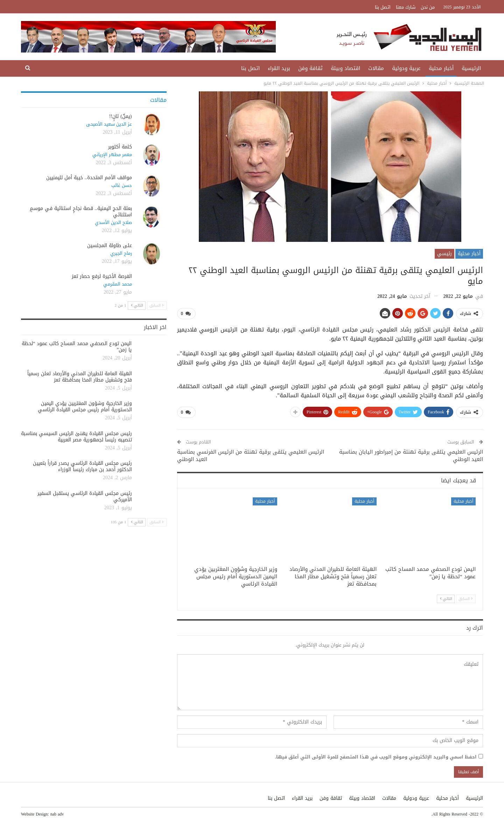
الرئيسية (471, 68)
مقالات (376, 68)
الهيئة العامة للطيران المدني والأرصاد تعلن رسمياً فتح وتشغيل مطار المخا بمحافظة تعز (80, 377)
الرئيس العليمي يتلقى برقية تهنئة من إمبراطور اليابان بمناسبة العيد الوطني (411, 456)
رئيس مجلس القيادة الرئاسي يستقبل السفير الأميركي (85, 497)
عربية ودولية (406, 68)
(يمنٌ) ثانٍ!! (121, 116)
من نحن (428, 7)
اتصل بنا (383, 7)
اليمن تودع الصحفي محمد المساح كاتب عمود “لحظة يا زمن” (77, 347)
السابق (465, 599)
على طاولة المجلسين (110, 246)
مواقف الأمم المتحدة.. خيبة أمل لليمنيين (89, 178)
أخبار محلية (441, 68)
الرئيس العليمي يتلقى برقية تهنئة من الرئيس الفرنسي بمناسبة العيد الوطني (251, 456)
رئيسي (444, 254)
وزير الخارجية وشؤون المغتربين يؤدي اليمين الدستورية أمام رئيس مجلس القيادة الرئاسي (85, 407)
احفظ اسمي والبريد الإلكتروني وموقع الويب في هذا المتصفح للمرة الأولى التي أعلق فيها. (376, 757)
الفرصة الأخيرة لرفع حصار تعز (102, 276)
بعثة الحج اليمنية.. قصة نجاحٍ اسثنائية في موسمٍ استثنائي (81, 212)
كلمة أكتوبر (120, 147)
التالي (446, 599)
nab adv (57, 814)
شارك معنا (406, 7)
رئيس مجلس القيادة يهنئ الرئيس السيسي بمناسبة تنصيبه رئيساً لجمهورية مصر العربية (76, 437)
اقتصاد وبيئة (345, 68)
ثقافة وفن (310, 68)
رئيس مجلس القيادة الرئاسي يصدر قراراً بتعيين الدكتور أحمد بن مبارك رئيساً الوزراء (82, 466)
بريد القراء (279, 68)
